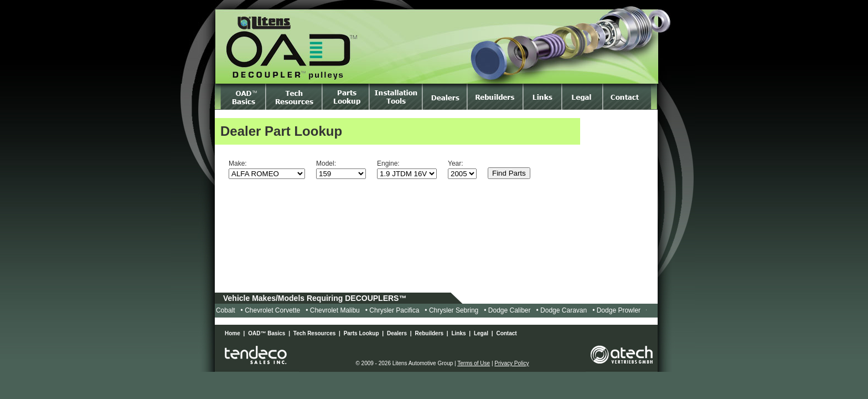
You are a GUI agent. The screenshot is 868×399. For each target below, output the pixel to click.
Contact (506, 333)
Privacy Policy (512, 363)
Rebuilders (429, 333)
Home (232, 333)
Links (458, 333)
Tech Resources (315, 333)
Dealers (397, 333)
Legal (481, 333)
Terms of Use (474, 363)
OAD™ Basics (267, 333)
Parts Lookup (361, 333)
